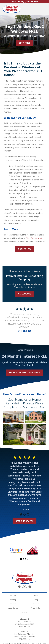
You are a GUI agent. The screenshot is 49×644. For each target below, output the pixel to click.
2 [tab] (24, 514)
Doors (36, 596)
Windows (13, 596)
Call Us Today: (25, 2)
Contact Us (24, 249)
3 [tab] (28, 514)
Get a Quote (25, 294)
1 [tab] (21, 514)
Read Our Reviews (24, 521)
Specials (36, 604)
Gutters (13, 604)
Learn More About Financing (25, 373)
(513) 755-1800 (24, 627)
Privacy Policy (36, 608)
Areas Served (13, 608)
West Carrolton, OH (34, 238)
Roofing (13, 600)
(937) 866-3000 (24, 639)
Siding (36, 600)
